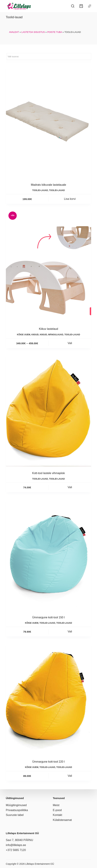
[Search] (73, 6)
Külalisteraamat (62, 820)
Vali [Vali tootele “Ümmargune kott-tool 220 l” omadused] (70, 776)
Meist (56, 805)
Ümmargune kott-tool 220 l (48, 762)
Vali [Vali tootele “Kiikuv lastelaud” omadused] (70, 343)
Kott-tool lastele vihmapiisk (48, 473)
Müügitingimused (16, 805)
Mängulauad (56, 335)
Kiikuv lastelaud (48, 329)
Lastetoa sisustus (33, 32)
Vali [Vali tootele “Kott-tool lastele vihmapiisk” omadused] (70, 487)
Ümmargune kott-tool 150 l (48, 617)
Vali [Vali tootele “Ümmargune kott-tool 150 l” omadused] (70, 631)
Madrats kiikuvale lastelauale (48, 185)
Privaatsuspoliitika (17, 810)
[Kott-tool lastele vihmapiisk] (48, 410)
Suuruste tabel (15, 815)
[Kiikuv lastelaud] (48, 266)
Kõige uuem (24, 335)
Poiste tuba (55, 32)
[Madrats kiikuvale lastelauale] (48, 121)
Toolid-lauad (40, 190)
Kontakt (58, 815)
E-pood (57, 810)
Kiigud (35, 335)
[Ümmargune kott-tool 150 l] (48, 554)
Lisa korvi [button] (70, 199)
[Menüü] (90, 6)
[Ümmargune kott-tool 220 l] (48, 698)
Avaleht (14, 32)
